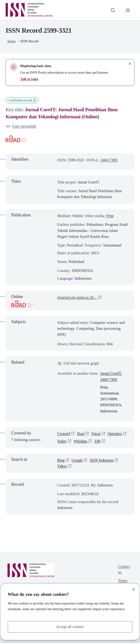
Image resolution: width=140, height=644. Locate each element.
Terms (123, 582)
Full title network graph (79, 364)
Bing (61, 461)
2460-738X (110, 160)
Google (78, 461)
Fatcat (97, 434)
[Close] (134, 589)
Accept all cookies (70, 627)
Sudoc (62, 442)
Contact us (124, 571)
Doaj (81, 434)
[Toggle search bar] (112, 10)
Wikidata (81, 442)
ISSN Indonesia (103, 461)
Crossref (64, 434)
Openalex (116, 434)
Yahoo (62, 467)
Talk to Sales (29, 79)
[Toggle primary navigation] (128, 10)
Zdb (98, 442)
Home (12, 41)
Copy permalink (22, 126)
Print (110, 216)
